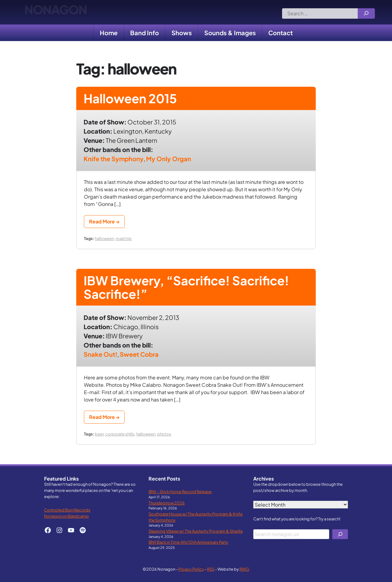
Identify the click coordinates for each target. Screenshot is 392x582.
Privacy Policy (191, 569)
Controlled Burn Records (67, 510)
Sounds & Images (230, 33)
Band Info (145, 33)
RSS (211, 569)
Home (109, 33)
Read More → (104, 221)
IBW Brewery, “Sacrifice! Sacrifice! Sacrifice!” (186, 287)
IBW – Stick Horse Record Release (180, 491)
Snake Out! (100, 354)
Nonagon (56, 12)
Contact (281, 33)
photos (164, 434)
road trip (124, 238)
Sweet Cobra (139, 354)
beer (99, 434)
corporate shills (120, 434)
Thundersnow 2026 (167, 503)
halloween (104, 238)
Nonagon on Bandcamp (66, 516)
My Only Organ (169, 159)
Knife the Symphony (114, 159)
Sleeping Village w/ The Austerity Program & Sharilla (196, 531)
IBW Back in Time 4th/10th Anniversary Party (188, 542)
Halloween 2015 (130, 98)
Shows (182, 33)
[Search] (366, 13)
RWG (244, 569)
